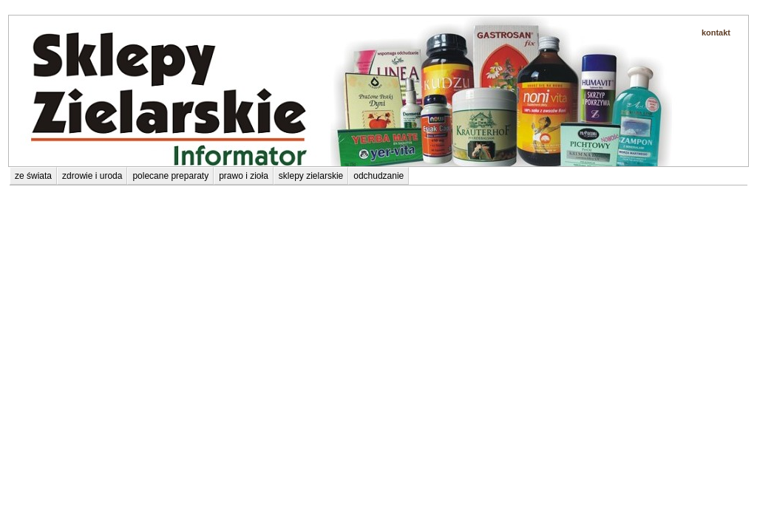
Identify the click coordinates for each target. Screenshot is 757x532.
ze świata (33, 176)
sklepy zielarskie (311, 176)
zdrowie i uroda (92, 176)
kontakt (716, 33)
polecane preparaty (51, 157)
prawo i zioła (244, 176)
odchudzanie (378, 176)
